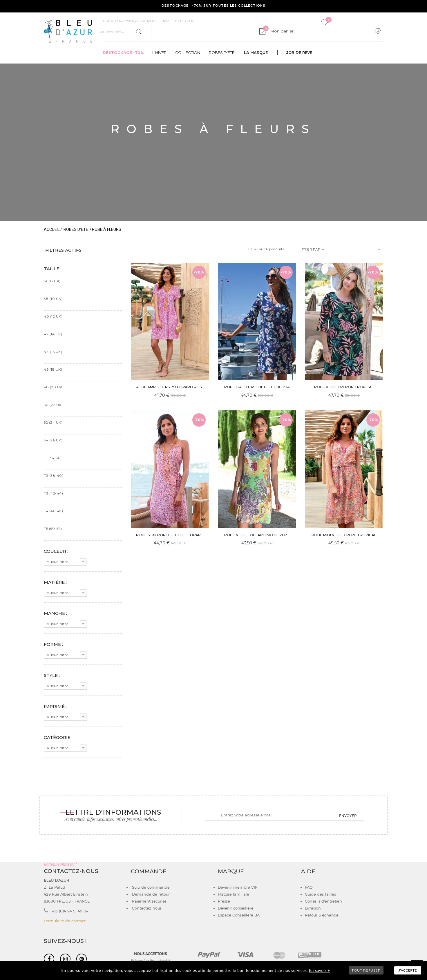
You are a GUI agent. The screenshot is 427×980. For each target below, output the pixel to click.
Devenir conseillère (236, 908)
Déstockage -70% (123, 52)
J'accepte (408, 970)
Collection (188, 52)
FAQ (309, 887)
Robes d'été (222, 52)
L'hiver (159, 52)
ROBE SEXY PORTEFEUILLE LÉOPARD (170, 535)
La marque (256, 52)
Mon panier (278, 31)
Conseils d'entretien (323, 901)
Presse (224, 901)
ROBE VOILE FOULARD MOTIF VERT (257, 535)
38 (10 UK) (53, 299)
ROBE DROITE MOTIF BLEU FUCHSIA (257, 387)
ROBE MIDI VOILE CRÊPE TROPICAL (344, 535)
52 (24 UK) (53, 422)
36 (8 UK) (52, 281)
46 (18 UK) (53, 369)
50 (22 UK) (53, 405)
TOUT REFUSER (366, 970)
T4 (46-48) (53, 511)
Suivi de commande (150, 887)
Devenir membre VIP (238, 887)
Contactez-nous (146, 908)
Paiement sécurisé (149, 901)
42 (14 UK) (53, 334)
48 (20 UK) (54, 387)
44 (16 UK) (53, 352)
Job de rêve (299, 52)
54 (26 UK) (53, 440)
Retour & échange (322, 915)
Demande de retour (150, 894)
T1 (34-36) (53, 458)
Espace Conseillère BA (239, 915)
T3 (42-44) (53, 493)
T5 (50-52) (53, 529)
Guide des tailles (320, 894)
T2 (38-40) (54, 475)
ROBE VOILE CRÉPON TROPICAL (344, 387)
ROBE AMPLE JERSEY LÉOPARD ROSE (170, 387)
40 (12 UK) (53, 316)
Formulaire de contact (65, 921)
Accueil (52, 229)
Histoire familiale (234, 894)
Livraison (313, 908)
